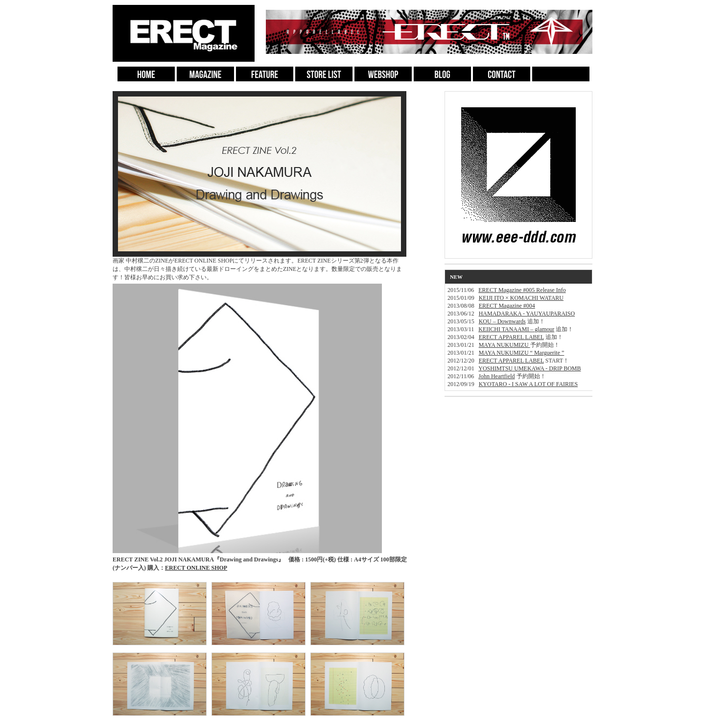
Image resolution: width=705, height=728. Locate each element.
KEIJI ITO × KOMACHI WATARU (521, 298)
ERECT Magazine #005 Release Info (522, 290)
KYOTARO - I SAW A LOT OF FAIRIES (528, 384)
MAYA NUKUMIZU (505, 345)
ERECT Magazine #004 (507, 306)
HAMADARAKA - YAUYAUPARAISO (527, 314)
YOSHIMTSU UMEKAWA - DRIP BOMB (529, 368)
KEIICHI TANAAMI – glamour (516, 329)
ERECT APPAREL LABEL (511, 337)
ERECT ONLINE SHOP (196, 568)
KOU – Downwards (502, 321)
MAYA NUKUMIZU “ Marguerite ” (522, 353)
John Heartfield (496, 376)
